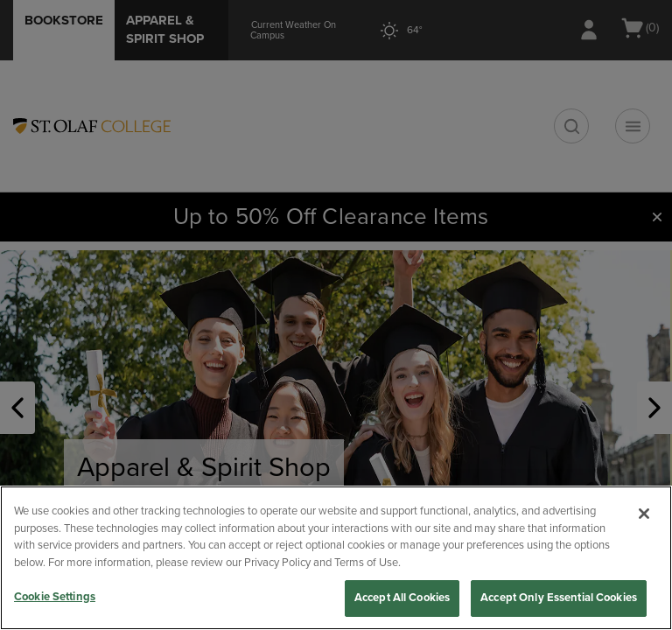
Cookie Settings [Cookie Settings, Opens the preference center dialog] (55, 597)
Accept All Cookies (402, 598)
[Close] (644, 514)
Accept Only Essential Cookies (559, 598)
